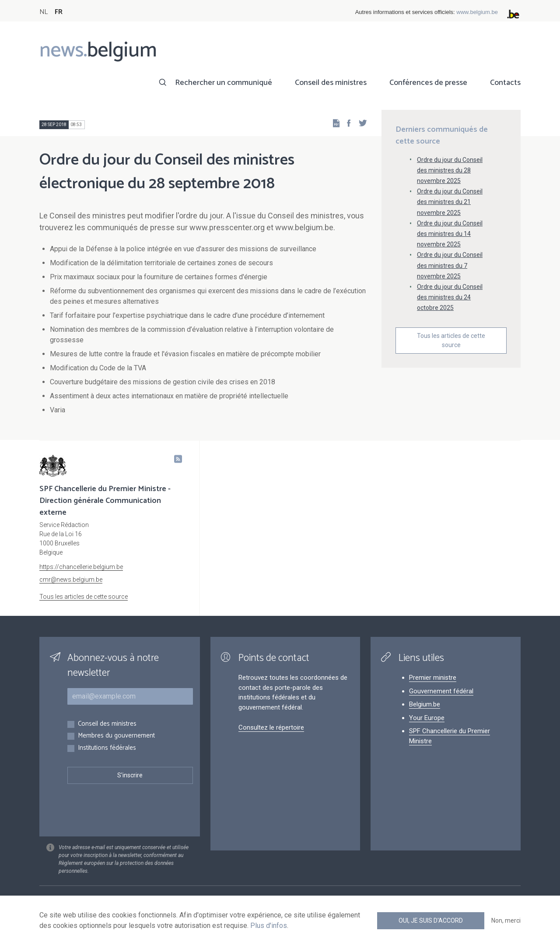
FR (59, 12)
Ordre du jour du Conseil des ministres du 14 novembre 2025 (450, 234)
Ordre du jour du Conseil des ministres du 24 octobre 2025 (450, 297)
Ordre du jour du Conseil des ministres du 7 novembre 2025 (450, 265)
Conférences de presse (428, 83)
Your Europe (427, 718)
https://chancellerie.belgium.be (81, 567)
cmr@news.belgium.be (71, 580)
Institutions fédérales (107, 748)
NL (44, 12)
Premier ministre (433, 678)
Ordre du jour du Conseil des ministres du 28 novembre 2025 (450, 170)
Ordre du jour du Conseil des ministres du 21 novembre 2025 (450, 202)
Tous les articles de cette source (451, 340)
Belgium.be (425, 704)
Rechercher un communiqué (224, 83)
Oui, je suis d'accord (431, 920)
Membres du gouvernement (116, 736)
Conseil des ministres (331, 83)
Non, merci (506, 920)
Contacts (505, 83)
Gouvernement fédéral (441, 691)
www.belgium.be (477, 12)
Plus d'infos (269, 926)
